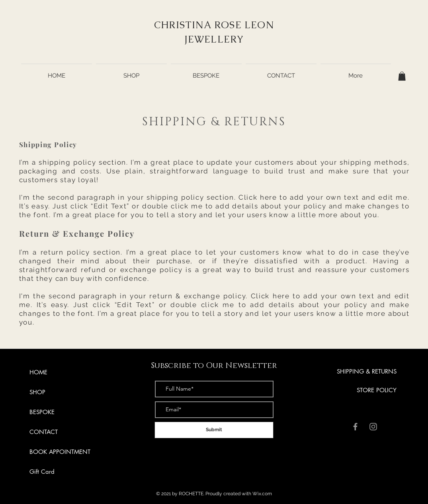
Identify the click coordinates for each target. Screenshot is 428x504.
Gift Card (42, 472)
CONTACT (44, 432)
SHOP (37, 392)
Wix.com (262, 494)
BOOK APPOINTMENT (60, 452)
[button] (402, 76)
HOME (38, 372)
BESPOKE (42, 412)
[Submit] (214, 430)
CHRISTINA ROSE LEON (214, 25)
